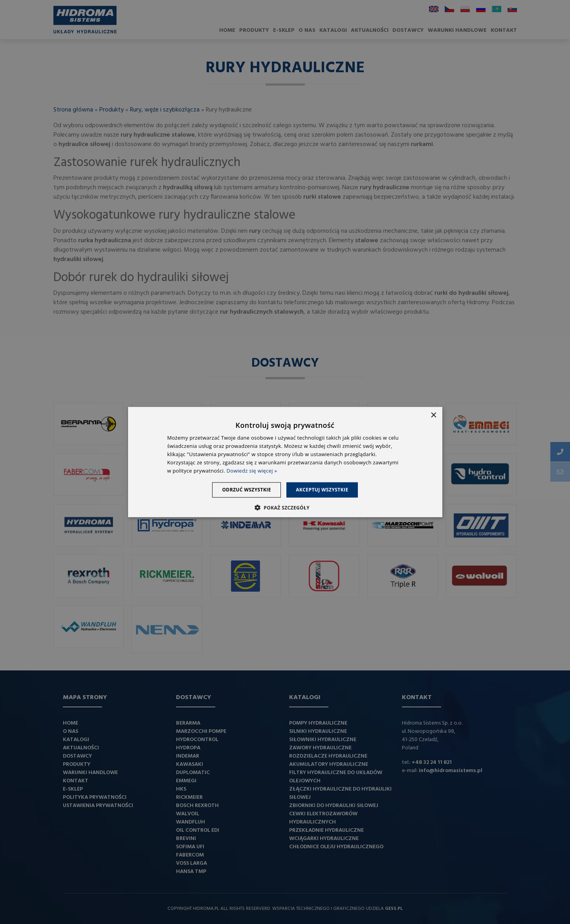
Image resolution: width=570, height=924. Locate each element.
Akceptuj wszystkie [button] (324, 490)
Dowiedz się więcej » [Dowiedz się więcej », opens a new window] (252, 470)
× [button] (433, 415)
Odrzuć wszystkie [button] (244, 490)
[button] (285, 507)
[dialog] (285, 462)
